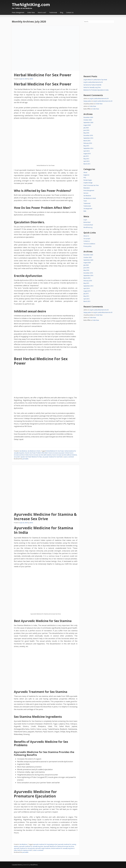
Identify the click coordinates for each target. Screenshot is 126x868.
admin (31, 79)
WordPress (34, 865)
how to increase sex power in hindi (59, 453)
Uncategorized (88, 209)
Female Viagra (88, 180)
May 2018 (86, 133)
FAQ (85, 178)
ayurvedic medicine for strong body (24, 848)
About (85, 172)
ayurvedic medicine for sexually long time (31, 846)
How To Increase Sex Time (91, 185)
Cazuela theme (17, 865)
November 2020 (88, 117)
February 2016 (88, 143)
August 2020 (87, 125)
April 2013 (86, 161)
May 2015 (86, 146)
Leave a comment (69, 457)
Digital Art (86, 175)
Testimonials (87, 206)
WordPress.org (88, 227)
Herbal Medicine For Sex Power (43, 75)
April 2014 (86, 151)
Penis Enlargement (18, 12)
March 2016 (87, 141)
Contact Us (70, 12)
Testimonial (53, 12)
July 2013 (86, 156)
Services (86, 193)
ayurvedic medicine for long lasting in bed (45, 844)
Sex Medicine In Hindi (34, 451)
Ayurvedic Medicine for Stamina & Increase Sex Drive (45, 517)
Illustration (87, 188)
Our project (87, 239)
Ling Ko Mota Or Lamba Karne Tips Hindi (95, 80)
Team (85, 201)
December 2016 (88, 135)
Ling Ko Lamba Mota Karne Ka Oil (93, 82)
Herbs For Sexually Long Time (92, 87)
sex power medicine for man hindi (52, 457)
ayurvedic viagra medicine (43, 848)
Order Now (31, 12)
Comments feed (88, 225)
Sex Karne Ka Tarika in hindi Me (92, 85)
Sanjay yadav (87, 101)
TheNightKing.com (31, 4)
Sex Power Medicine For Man (34, 457)
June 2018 (86, 130)
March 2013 (87, 164)
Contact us (87, 241)
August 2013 (87, 154)
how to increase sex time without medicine (65, 455)
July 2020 (86, 128)
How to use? (42, 12)
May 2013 (86, 159)
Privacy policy (87, 246)
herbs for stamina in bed (25, 850)
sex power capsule (19, 457)
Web (85, 211)
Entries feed (87, 222)
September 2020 (88, 122)
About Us (86, 236)
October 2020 (88, 120)
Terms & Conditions (89, 244)
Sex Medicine (23, 451)
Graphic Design (88, 183)
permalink (25, 459)
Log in (85, 220)
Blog (62, 12)
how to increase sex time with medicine (40, 455)
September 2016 (88, 138)
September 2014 (88, 148)
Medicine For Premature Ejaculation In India (96, 90)
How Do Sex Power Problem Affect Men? (36, 453)
